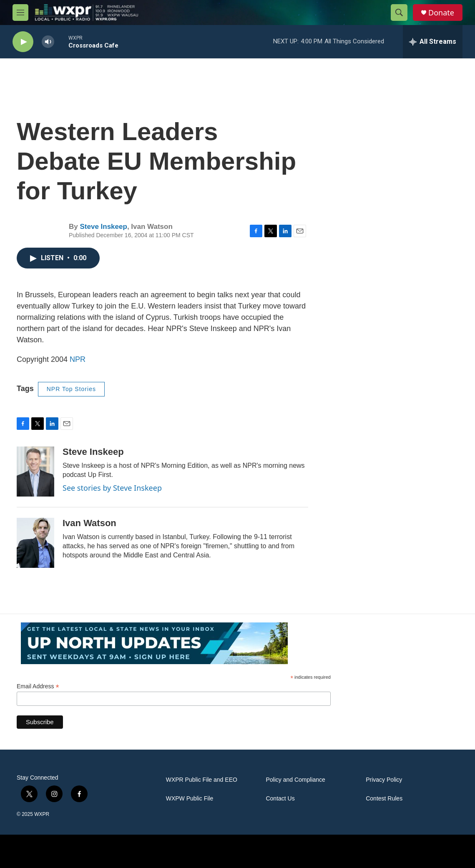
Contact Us (280, 799)
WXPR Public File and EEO (202, 780)
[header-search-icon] (399, 13)
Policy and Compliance (295, 780)
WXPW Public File (190, 799)
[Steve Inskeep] (35, 472)
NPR (78, 359)
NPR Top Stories (71, 389)
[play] (23, 42)
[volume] (48, 42)
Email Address (38, 686)
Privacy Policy (384, 780)
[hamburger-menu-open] (20, 13)
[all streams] (433, 42)
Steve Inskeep (103, 227)
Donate (441, 13)
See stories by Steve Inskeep (112, 488)
